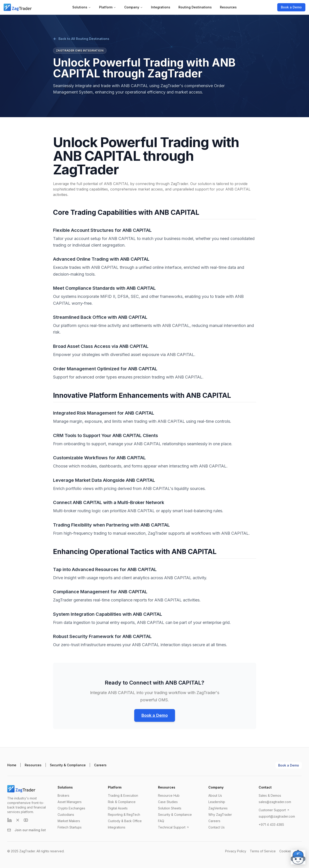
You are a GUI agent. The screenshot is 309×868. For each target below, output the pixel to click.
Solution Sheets (170, 808)
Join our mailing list (27, 830)
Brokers (63, 795)
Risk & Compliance (122, 802)
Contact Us (217, 827)
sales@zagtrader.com (275, 802)
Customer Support (274, 810)
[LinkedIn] (10, 820)
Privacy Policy (236, 851)
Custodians (66, 815)
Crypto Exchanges (71, 808)
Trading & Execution (123, 795)
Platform (108, 7)
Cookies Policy (291, 851)
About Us (215, 795)
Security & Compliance (68, 765)
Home (12, 765)
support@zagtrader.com (277, 816)
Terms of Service (263, 851)
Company (134, 7)
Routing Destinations (195, 7)
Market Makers (69, 821)
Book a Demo (291, 7)
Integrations (161, 7)
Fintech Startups (70, 827)
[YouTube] (26, 820)
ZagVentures (218, 808)
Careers (100, 765)
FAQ (161, 821)
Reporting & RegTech (124, 815)
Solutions (82, 7)
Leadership (217, 802)
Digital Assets (118, 808)
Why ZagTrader (220, 815)
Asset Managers (70, 802)
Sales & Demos (270, 795)
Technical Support (174, 827)
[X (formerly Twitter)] (18, 820)
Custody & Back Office (125, 821)
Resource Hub (169, 795)
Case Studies (168, 802)
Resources (228, 7)
